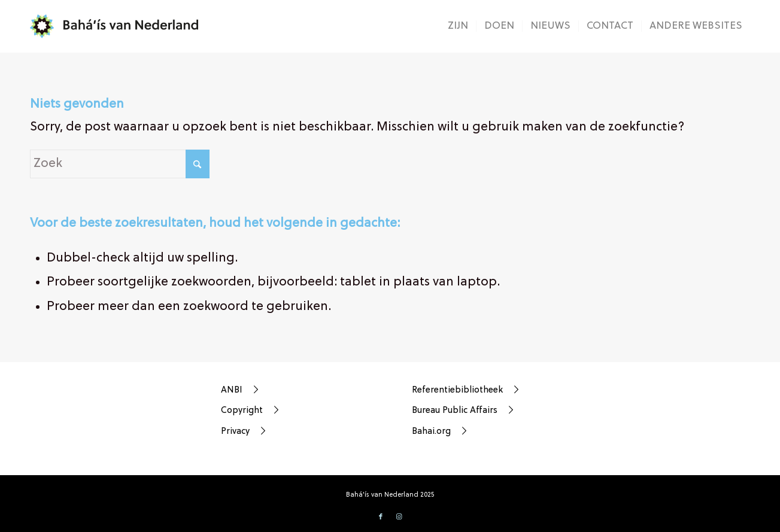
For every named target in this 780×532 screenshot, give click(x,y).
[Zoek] (120, 164)
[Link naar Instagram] (399, 517)
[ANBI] (281, 390)
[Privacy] (281, 431)
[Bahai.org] (472, 431)
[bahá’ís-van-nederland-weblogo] (122, 26)
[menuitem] (458, 26)
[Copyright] (281, 411)
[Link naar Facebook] (381, 517)
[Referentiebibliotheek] (472, 390)
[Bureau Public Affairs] (472, 411)
